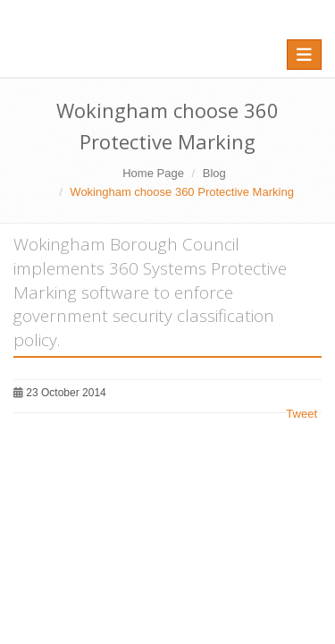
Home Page (153, 173)
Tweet (301, 414)
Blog (214, 173)
